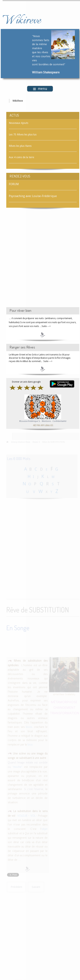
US (51, 425)
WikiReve (18, 101)
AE (34, 425)
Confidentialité (59, 421)
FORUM (14, 184)
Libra (47, 425)
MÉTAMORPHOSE (64, 701)
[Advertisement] (40, 261)
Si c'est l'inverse (33, 789)
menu (40, 89)
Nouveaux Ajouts (19, 123)
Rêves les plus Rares (20, 146)
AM (42, 425)
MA (38, 425)
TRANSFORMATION (65, 712)
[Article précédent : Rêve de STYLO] (16, 887)
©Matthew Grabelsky (64, 694)
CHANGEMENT (65, 707)
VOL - (34, 815)
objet (45, 828)
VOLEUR (22, 815)
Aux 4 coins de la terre (21, 157)
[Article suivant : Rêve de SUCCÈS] (36, 887)
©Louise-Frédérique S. (30, 421)
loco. (30, 744)
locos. (29, 726)
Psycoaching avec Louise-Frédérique (33, 196)
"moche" (17, 766)
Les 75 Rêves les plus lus (23, 134)
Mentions (47, 421)
